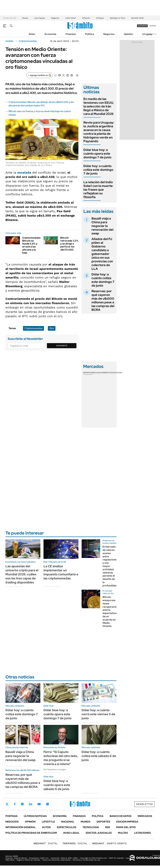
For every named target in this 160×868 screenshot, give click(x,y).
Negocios (55, 18)
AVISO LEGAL (71, 833)
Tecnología (91, 827)
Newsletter (153, 34)
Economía (50, 34)
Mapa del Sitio (126, 827)
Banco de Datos (121, 816)
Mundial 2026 (137, 18)
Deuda (25, 18)
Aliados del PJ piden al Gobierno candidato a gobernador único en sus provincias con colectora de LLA (102, 254)
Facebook (15, 804)
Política (90, 34)
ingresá (153, 26)
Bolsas (96, 373)
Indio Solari (71, 18)
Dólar (32, 34)
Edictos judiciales (99, 833)
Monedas (88, 373)
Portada (11, 816)
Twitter (7, 804)
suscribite (142, 26)
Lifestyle (48, 822)
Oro (52, 328)
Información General (21, 827)
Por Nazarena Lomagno (55, 769)
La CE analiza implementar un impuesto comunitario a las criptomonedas (61, 572)
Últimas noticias (35, 816)
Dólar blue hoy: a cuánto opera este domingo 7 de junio (97, 154)
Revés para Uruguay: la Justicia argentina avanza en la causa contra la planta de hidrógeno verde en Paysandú (99, 132)
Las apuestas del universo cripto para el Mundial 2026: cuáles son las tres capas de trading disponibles (22, 574)
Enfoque (100, 18)
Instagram (22, 804)
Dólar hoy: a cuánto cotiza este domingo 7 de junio (98, 170)
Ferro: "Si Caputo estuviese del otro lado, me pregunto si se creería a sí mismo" (61, 758)
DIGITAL (46, 843)
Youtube (39, 804)
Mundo (86, 822)
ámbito (9, 41)
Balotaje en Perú (118, 18)
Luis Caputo (40, 18)
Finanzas (71, 34)
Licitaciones (142, 833)
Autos (46, 827)
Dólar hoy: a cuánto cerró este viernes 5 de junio (98, 714)
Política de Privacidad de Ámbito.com (31, 833)
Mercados (145, 816)
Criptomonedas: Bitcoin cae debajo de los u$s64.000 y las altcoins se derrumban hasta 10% (41, 104)
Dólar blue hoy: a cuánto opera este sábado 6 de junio (57, 785)
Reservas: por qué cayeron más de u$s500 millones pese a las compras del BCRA (103, 300)
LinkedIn (31, 804)
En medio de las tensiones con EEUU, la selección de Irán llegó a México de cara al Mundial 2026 (99, 106)
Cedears (118, 373)
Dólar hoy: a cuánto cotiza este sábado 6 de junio (99, 756)
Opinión (128, 34)
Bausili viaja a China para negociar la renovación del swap (102, 226)
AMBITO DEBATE (109, 843)
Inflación (86, 18)
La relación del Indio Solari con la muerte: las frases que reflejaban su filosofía (98, 190)
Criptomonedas (28, 41)
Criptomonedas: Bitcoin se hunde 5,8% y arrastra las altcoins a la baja (32, 245)
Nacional (68, 822)
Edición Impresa (127, 822)
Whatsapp (48, 804)
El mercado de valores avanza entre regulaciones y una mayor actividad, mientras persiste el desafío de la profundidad (110, 566)
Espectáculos (67, 827)
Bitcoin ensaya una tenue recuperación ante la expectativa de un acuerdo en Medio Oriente (110, 612)
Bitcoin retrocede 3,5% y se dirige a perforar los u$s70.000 (69, 244)
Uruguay (147, 34)
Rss (108, 827)
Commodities (107, 373)
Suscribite (62, 346)
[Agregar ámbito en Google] (39, 75)
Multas (123, 833)
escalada (25, 172)
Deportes (103, 822)
